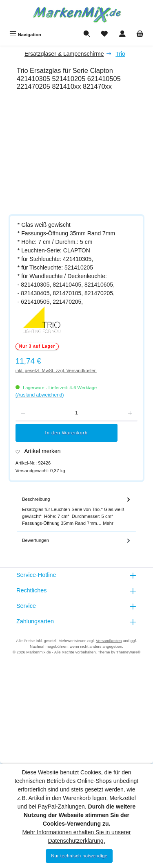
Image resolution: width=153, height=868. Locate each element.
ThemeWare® (129, 652)
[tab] (76, 512)
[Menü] (25, 35)
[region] (81, 154)
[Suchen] (87, 35)
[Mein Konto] (122, 35)
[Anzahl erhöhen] (130, 413)
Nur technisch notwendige (79, 856)
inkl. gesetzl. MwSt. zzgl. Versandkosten (56, 370)
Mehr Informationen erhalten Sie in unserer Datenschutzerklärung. (76, 836)
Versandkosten (109, 641)
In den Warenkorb (67, 433)
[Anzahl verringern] (23, 413)
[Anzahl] (76, 413)
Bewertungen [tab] (77, 540)
